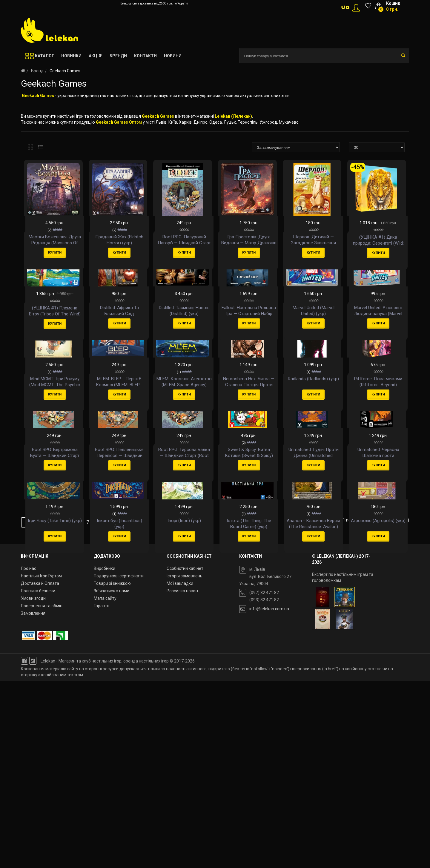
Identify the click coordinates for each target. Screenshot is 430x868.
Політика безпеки (38, 778)
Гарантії (102, 793)
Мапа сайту (105, 785)
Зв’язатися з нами (112, 778)
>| (142, 709)
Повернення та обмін (42, 793)
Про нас (29, 755)
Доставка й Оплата (40, 770)
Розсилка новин (182, 778)
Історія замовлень (185, 763)
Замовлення (33, 800)
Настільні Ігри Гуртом (41, 763)
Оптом (135, 122)
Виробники (105, 755)
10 (130, 709)
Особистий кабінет (185, 755)
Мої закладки (180, 770)
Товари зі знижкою (112, 770)
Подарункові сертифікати (119, 763)
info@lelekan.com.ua (269, 796)
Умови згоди (33, 785)
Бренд (37, 71)
